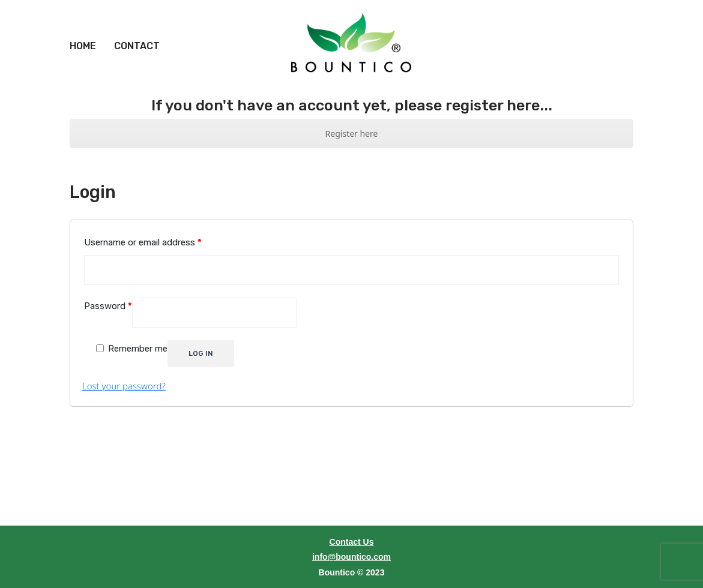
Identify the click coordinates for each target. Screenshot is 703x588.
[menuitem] (83, 33)
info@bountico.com (351, 544)
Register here (352, 120)
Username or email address (143, 229)
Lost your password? (124, 373)
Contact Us (352, 529)
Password (108, 293)
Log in (201, 340)
